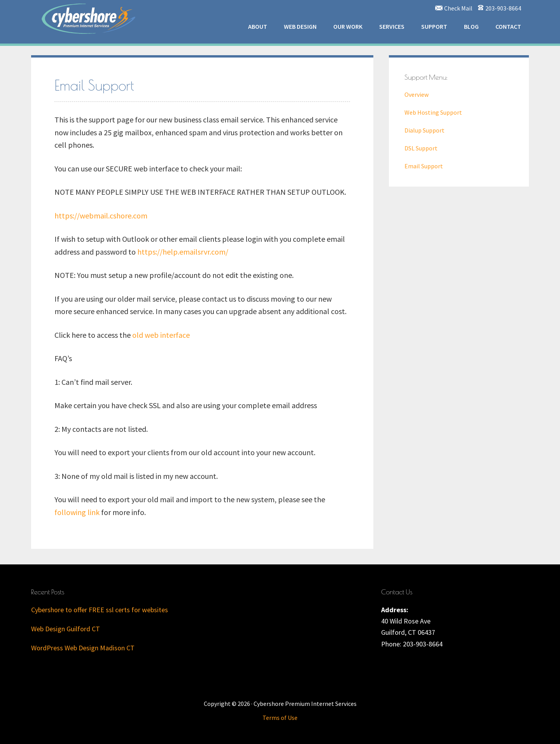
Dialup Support (424, 130)
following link (77, 512)
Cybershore (89, 17)
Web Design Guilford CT (66, 629)
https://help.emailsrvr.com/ (183, 252)
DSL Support (421, 148)
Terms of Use (280, 718)
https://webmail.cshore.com (101, 216)
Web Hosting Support (433, 112)
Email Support (424, 166)
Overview (416, 94)
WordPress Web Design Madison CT (83, 648)
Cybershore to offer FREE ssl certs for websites (100, 610)
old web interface (161, 335)
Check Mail (458, 8)
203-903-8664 (503, 8)
